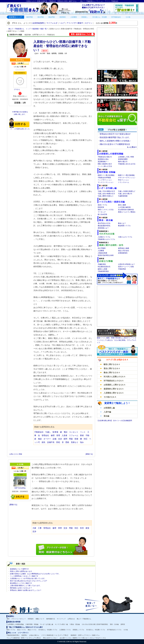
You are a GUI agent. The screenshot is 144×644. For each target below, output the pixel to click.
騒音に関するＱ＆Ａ (112, 364)
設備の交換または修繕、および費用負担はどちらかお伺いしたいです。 (35, 574)
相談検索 (36, 29)
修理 (53, 435)
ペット (83, 432)
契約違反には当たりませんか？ (21, 588)
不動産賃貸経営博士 (13, 635)
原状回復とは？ (103, 228)
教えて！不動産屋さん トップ (20, 29)
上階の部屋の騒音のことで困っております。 (26, 586)
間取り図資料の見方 (105, 164)
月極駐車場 (102, 264)
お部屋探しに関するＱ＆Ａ (115, 385)
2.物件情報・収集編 (32, 624)
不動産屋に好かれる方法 (127, 164)
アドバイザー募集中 (75, 23)
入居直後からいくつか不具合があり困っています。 (28, 578)
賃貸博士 (24, 635)
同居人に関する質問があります (21, 571)
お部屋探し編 (109, 408)
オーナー (47, 439)
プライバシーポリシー (19, 619)
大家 (34, 528)
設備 (55, 439)
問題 (71, 439)
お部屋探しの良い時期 (126, 157)
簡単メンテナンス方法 (106, 210)
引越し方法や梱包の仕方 (106, 191)
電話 (66, 432)
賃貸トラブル (102, 205)
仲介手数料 (102, 248)
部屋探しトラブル (78, 630)
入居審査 (101, 251)
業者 (82, 435)
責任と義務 (122, 205)
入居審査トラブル (65, 630)
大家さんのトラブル (125, 237)
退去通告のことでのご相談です (21, 583)
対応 (86, 439)
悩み (82, 442)
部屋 (76, 439)
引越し (48, 432)
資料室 (123, 624)
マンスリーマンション (106, 182)
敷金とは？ (122, 223)
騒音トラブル (11, 630)
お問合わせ (71, 619)
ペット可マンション (105, 180)
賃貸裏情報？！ (103, 162)
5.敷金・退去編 (75, 624)
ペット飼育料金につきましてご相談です (24, 576)
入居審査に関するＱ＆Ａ (114, 393)
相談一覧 (44, 29)
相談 (40, 439)
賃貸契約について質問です (19, 569)
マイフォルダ (52, 23)
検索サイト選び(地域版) (126, 175)
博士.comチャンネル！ (50, 638)
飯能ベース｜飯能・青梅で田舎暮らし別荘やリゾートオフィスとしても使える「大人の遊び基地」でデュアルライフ (117, 340)
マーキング (102, 212)
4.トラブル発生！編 (61, 624)
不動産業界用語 (103, 271)
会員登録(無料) (38, 23)
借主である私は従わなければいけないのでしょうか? (28, 581)
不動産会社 (39, 432)
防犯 (58, 442)
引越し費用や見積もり (106, 196)
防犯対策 (101, 207)
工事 (40, 528)
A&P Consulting (20, 488)
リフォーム (74, 435)
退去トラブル (21, 630)
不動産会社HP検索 (104, 178)
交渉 (60, 439)
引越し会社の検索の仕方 (106, 194)
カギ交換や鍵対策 (124, 207)
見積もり (75, 442)
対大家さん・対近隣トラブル (48, 630)
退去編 (106, 416)
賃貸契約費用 (123, 159)
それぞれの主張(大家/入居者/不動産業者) (95, 624)
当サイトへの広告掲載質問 (123, 421)
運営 (8, 619)
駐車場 (55, 432)
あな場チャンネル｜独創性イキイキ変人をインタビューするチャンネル (83, 638)
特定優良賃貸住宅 (104, 267)
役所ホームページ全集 (126, 267)
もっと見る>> (132, 147)
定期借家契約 (123, 253)
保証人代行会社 (124, 251)
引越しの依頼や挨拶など (127, 191)
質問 (65, 439)
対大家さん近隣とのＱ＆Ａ (115, 377)
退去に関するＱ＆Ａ (112, 368)
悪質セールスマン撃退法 (127, 212)
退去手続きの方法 (104, 223)
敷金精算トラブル (124, 226)
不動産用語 (122, 269)
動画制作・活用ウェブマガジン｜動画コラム (85, 635)
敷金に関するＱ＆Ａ (112, 373)
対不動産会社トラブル (114, 630)
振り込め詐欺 (102, 214)
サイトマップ (61, 619)
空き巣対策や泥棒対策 (126, 210)
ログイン (89, 23)
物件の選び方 (123, 162)
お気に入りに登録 (16, 454)
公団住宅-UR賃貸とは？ (127, 264)
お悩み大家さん (34, 635)
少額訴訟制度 (102, 253)
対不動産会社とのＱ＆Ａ (114, 381)
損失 (44, 442)
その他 (126, 630)
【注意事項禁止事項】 (105, 421)
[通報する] (89, 454)
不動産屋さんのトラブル (106, 239)
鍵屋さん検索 (102, 269)
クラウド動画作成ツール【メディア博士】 (55, 635)
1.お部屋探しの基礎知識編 (15, 624)
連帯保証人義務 (124, 248)
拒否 (82, 528)
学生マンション (124, 180)
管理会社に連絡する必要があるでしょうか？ (26, 590)
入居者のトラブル (104, 237)
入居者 (64, 435)
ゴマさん (17, 89)
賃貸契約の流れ (103, 159)
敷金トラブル (32, 630)
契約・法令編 (114, 624)
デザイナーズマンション (127, 178)
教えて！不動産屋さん (84, 619)
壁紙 (67, 442)
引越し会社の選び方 (125, 194)
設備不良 (51, 442)
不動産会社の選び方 (105, 157)
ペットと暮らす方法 (105, 166)
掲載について (40, 619)
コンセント (74, 432)
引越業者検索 (123, 196)
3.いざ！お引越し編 (47, 624)
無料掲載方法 (51, 619)
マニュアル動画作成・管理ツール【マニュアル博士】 (24, 638)
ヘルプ (62, 23)
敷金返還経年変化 (104, 226)
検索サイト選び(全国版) (106, 175)
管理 (58, 435)
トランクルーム (124, 182)
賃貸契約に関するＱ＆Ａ (114, 389)
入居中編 (107, 412)
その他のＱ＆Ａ (110, 397)
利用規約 (31, 619)
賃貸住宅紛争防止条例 (106, 255)
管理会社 (45, 435)
